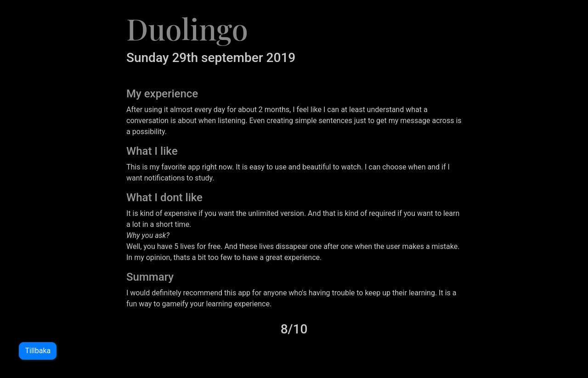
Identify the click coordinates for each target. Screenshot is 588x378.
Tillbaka (37, 351)
